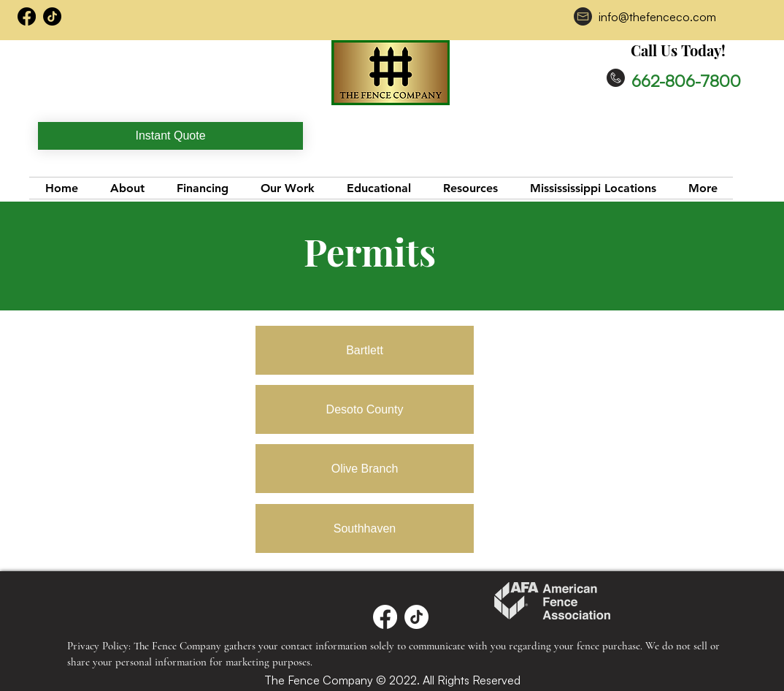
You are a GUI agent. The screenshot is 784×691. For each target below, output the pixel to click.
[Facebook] (385, 617)
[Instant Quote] (170, 136)
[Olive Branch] (365, 469)
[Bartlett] (365, 350)
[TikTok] (52, 16)
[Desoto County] (365, 409)
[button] (470, 188)
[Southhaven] (365, 528)
